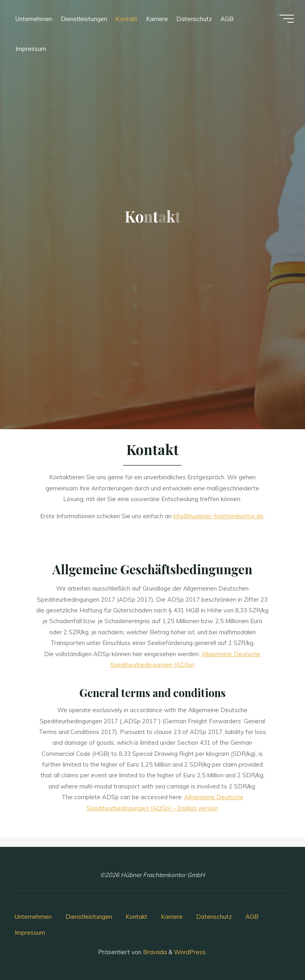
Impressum (30, 933)
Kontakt (136, 917)
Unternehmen (33, 917)
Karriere (172, 917)
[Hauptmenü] (286, 19)
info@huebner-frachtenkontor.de (219, 516)
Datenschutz (214, 917)
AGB (252, 917)
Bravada (154, 952)
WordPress (190, 952)
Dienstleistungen (89, 917)
